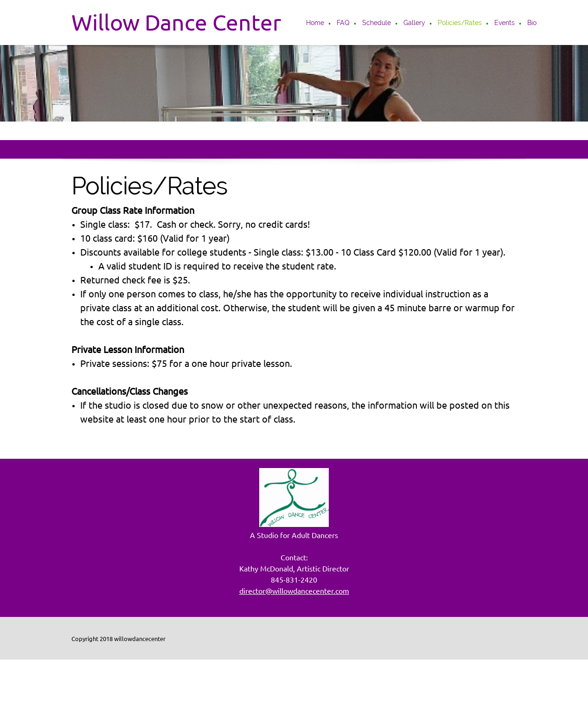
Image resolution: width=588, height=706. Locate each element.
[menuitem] (316, 24)
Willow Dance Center (176, 22)
